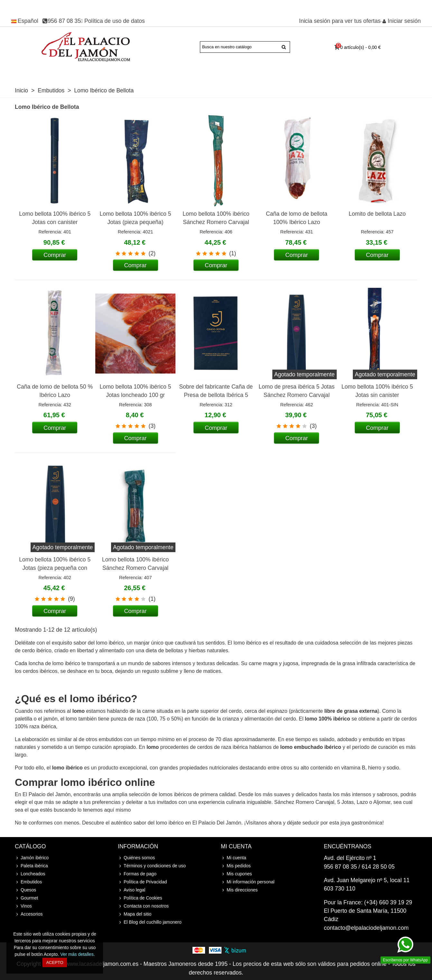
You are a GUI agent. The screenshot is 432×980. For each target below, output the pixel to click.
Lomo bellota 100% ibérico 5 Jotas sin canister (377, 391)
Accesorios (371, 72)
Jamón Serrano (133, 72)
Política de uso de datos (115, 21)
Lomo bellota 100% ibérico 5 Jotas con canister (55, 218)
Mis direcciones (239, 890)
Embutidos (232, 72)
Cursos (344, 72)
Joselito (165, 72)
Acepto (55, 962)
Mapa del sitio (135, 914)
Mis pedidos (236, 866)
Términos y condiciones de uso (152, 866)
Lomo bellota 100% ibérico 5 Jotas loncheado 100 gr (136, 391)
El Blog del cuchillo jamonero (150, 922)
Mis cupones (236, 874)
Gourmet (293, 72)
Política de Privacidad (142, 882)
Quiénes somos (136, 858)
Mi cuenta (234, 858)
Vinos (320, 72)
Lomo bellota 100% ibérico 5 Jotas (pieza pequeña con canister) (55, 568)
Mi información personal (248, 882)
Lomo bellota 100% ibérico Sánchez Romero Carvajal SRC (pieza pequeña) (135, 568)
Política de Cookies (140, 898)
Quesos (264, 72)
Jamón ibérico (44, 72)
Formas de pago (137, 874)
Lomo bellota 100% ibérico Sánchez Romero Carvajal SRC (216, 222)
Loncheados (194, 72)
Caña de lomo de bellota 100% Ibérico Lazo (297, 218)
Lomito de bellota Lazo (377, 214)
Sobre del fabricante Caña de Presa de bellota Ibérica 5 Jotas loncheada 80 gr (216, 395)
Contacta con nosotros (143, 906)
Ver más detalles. (77, 954)
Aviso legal (131, 890)
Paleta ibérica (87, 72)
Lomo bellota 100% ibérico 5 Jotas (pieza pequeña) (136, 218)
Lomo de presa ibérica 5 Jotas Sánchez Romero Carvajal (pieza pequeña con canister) (297, 395)
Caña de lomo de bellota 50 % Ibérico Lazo (55, 391)
